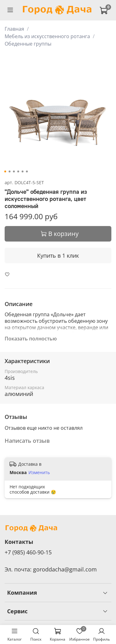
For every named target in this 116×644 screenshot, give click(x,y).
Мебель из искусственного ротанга (47, 36)
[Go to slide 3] (14, 171)
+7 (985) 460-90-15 (28, 552)
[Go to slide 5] (22, 171)
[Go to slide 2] (9, 171)
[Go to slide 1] (5, 171)
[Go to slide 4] (18, 171)
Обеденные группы (28, 44)
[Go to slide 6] (27, 171)
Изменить (39, 473)
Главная (14, 29)
